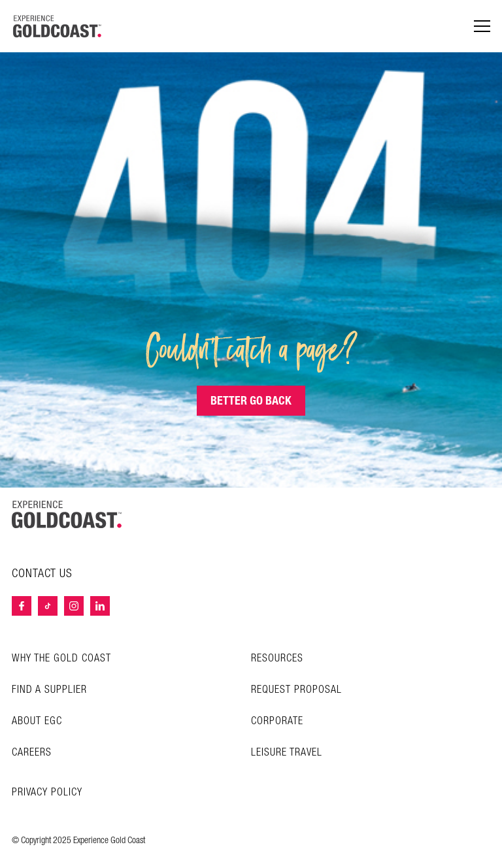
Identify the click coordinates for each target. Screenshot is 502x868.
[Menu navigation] (482, 26)
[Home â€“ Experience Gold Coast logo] (58, 26)
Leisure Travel (287, 753)
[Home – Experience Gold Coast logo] (67, 514)
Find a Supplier (49, 690)
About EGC (37, 721)
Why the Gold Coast (61, 659)
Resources (277, 659)
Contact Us (42, 574)
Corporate (277, 721)
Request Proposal (296, 690)
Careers (32, 753)
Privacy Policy (47, 793)
